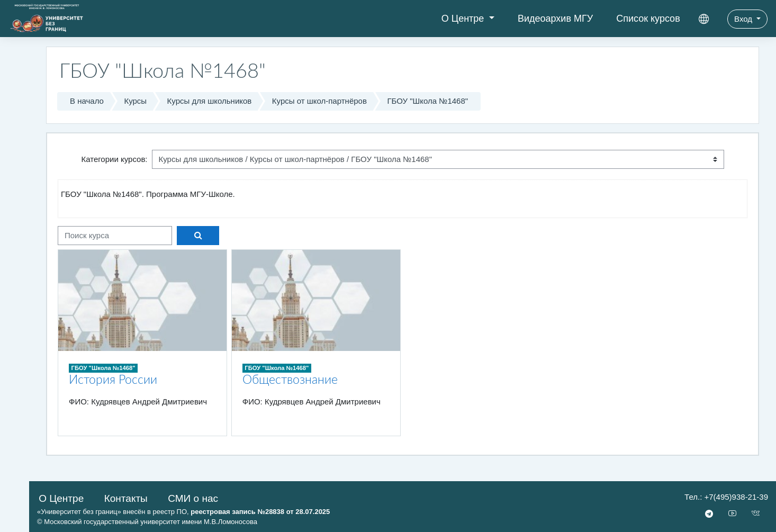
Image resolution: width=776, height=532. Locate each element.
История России (113, 380)
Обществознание (290, 380)
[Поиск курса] (115, 236)
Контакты (126, 498)
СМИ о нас (193, 498)
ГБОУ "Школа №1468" (427, 101)
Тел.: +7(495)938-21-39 (726, 497)
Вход (744, 19)
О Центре (464, 19)
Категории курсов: (114, 159)
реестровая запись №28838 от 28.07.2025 (260, 512)
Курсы (135, 101)
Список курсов (648, 19)
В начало (87, 101)
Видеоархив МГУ (555, 19)
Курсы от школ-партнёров (319, 101)
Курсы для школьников (210, 101)
